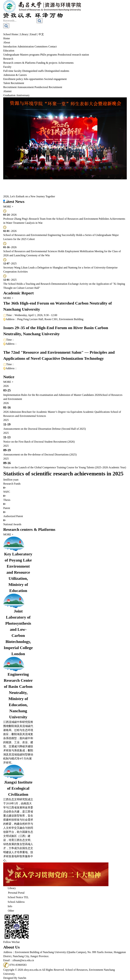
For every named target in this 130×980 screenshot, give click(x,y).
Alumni (7, 91)
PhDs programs (49, 55)
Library (24, 34)
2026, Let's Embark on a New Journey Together (29, 196)
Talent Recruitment (14, 83)
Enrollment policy (13, 79)
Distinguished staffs (33, 71)
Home (7, 38)
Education (9, 51)
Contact (52, 46)
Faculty (7, 67)
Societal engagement (55, 79)
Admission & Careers (15, 75)
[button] (4, 201)
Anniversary (23, 95)
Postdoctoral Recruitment (48, 87)
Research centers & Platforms (19, 63)
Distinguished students (57, 71)
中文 (41, 34)
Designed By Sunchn (15, 978)
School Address (14, 902)
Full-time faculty (12, 71)
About (7, 42)
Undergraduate (11, 55)
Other (9, 911)
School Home (11, 34)
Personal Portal (14, 893)
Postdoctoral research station (73, 55)
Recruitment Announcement (18, 87)
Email (33, 34)
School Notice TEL (16, 898)
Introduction (10, 46)
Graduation (9, 95)
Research (8, 59)
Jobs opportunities (34, 79)
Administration (26, 46)
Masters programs (30, 55)
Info (8, 906)
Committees (41, 46)
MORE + (8, 207)
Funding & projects (47, 63)
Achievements (66, 63)
